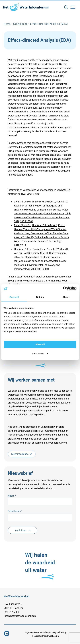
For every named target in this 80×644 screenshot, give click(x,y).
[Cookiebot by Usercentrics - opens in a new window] (63, 288)
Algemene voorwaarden (37, 632)
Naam (12, 496)
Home (7, 24)
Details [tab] (40, 297)
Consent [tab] (14, 297)
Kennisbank (20, 24)
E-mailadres (15, 511)
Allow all (40, 344)
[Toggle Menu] (73, 7)
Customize (40, 353)
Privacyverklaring (58, 632)
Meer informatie (22, 454)
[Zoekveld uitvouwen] (66, 7)
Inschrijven (23, 530)
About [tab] (66, 297)
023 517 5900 (11, 612)
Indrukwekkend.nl (51, 636)
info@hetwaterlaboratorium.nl (20, 616)
